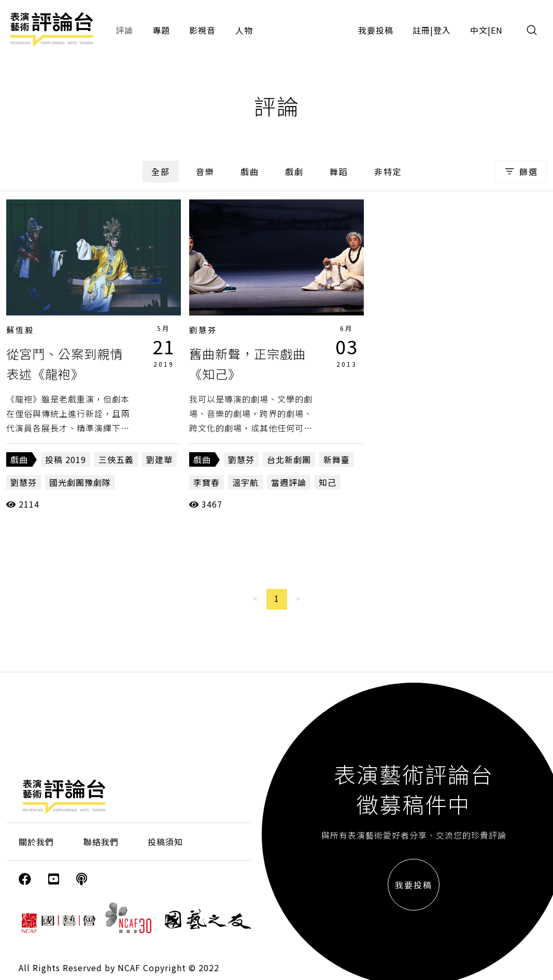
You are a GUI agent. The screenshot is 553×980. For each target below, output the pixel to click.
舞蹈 (339, 171)
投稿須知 (165, 842)
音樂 (205, 171)
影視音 (202, 30)
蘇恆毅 (20, 330)
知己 (328, 482)
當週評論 (289, 482)
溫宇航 (245, 482)
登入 (442, 30)
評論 (124, 30)
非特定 (388, 171)
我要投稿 (376, 30)
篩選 (521, 171)
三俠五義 (116, 459)
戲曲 (250, 171)
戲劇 (294, 171)
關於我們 (36, 842)
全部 (161, 171)
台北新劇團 (289, 459)
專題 (161, 30)
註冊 (421, 30)
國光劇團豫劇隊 (80, 482)
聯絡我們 (101, 842)
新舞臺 (337, 459)
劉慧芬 (24, 482)
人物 (244, 30)
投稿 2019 (66, 459)
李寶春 (207, 482)
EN (497, 30)
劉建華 (159, 459)
